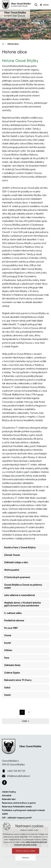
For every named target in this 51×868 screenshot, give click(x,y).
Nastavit (26, 862)
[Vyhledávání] (36, 5)
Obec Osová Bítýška (21, 5)
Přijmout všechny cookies (26, 855)
